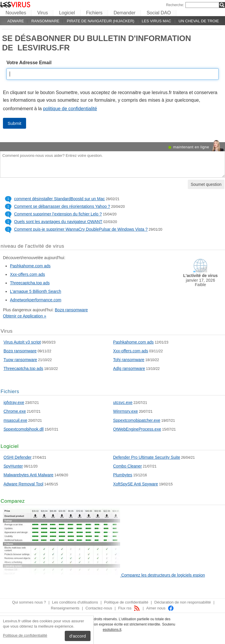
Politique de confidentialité (25, 635)
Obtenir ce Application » (25, 316)
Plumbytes (123, 475)
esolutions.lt (112, 630)
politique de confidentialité (70, 109)
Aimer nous (160, 608)
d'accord (78, 636)
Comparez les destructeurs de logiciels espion (163, 575)
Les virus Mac (156, 21)
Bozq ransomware (71, 310)
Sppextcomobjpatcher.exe (137, 420)
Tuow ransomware (20, 360)
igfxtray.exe (14, 402)
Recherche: (175, 5)
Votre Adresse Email (29, 63)
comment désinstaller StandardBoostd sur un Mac (59, 199)
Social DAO (159, 13)
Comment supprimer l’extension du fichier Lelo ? (58, 214)
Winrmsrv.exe (126, 411)
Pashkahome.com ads (30, 266)
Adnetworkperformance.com (36, 300)
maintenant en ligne (191, 147)
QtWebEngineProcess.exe (137, 429)
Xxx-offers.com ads (28, 274)
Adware (16, 21)
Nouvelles (16, 13)
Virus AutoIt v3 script (22, 342)
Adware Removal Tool (23, 484)
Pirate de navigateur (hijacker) (100, 21)
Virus (42, 13)
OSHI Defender (18, 457)
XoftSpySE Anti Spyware (135, 484)
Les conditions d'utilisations (75, 602)
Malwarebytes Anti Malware (28, 475)
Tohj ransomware (129, 360)
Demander (125, 13)
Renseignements (65, 608)
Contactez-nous (99, 608)
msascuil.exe (15, 420)
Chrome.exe (15, 411)
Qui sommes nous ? (29, 602)
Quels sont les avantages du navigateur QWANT (58, 222)
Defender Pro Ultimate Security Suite (147, 457)
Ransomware (45, 21)
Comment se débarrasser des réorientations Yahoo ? (62, 206)
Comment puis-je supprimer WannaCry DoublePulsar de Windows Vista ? (81, 229)
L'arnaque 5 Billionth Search (36, 291)
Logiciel (67, 13)
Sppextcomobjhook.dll (24, 429)
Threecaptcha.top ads (30, 283)
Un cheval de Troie (199, 21)
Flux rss (129, 608)
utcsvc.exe (123, 402)
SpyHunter (13, 466)
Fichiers (94, 13)
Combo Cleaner (127, 466)
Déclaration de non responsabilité (183, 602)
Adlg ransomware (129, 368)
